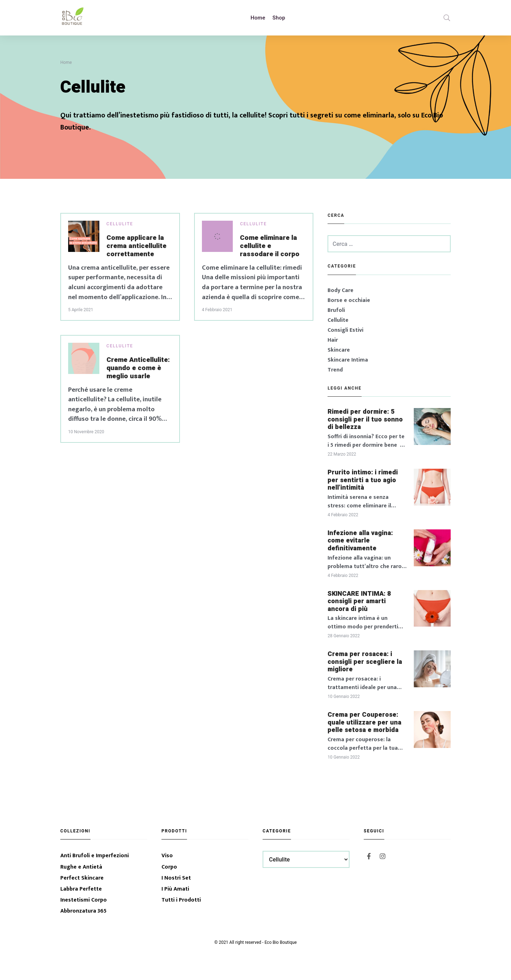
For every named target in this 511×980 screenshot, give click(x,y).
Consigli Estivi (345, 330)
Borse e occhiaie (349, 300)
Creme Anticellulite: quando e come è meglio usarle (138, 368)
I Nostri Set (176, 878)
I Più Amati (175, 889)
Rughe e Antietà (81, 867)
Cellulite (120, 224)
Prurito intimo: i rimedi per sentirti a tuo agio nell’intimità (363, 480)
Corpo (169, 867)
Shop (279, 18)
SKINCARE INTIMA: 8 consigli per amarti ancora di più (359, 602)
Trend (335, 370)
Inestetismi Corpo (84, 900)
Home (258, 18)
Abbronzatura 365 (83, 911)
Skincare (339, 350)
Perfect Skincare (82, 878)
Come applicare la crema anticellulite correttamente (136, 246)
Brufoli (336, 310)
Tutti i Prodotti (181, 900)
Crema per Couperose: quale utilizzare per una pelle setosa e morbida (364, 723)
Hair (333, 340)
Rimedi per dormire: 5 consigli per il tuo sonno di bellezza (365, 420)
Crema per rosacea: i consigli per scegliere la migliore (365, 662)
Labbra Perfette (81, 889)
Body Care (340, 290)
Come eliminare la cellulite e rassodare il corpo (270, 246)
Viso (167, 856)
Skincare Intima (348, 360)
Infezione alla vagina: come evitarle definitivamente (360, 541)
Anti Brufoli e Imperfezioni (95, 856)
